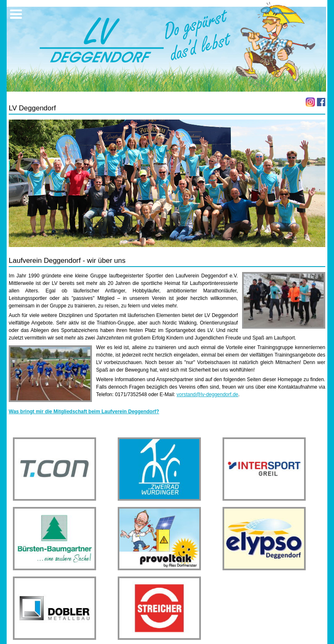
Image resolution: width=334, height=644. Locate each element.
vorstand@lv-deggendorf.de (208, 394)
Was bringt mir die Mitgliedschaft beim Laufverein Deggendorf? (84, 412)
